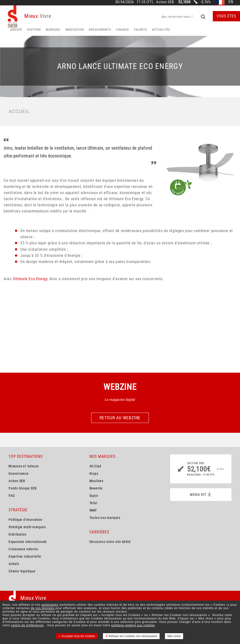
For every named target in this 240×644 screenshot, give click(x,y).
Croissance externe (23, 549)
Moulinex (96, 481)
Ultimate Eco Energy (30, 279)
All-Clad (95, 466)
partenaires (50, 605)
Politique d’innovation (25, 520)
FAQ (12, 496)
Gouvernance (19, 473)
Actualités (161, 30)
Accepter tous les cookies (77, 636)
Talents (140, 30)
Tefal (93, 503)
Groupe (16, 30)
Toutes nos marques (105, 518)
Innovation (75, 30)
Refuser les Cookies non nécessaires (131, 636)
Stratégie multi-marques (27, 527)
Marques (53, 30)
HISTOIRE (34, 30)
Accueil (19, 111)
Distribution (18, 534)
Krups (94, 473)
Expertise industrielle (25, 556)
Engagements (100, 30)
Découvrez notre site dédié (110, 542)
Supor (94, 496)
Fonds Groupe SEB (23, 488)
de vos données (43, 608)
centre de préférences (28, 625)
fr (221, 2)
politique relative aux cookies (133, 625)
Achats (14, 564)
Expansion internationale (28, 542)
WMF (93, 510)
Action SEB (17, 481)
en (231, 2)
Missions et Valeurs (24, 466)
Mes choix (174, 636)
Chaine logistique (22, 571)
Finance (123, 30)
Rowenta (96, 488)
